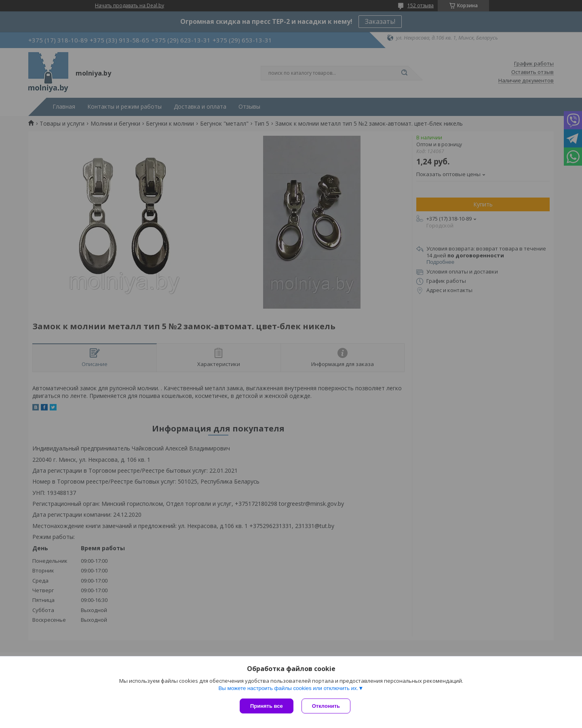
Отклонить (326, 706)
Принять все (267, 706)
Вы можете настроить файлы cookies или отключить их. (288, 688)
